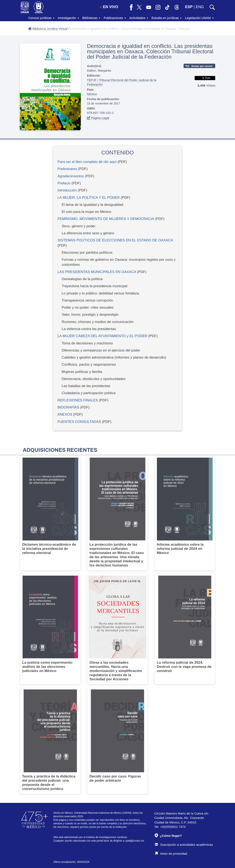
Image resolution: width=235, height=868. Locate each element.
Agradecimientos (71, 176)
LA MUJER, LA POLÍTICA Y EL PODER (89, 198)
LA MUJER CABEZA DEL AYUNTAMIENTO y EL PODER (102, 336)
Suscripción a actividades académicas (184, 845)
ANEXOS (65, 414)
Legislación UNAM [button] (199, 18)
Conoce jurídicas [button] (41, 18)
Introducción (67, 190)
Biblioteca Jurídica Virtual (48, 29)
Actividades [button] (139, 18)
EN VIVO (109, 7)
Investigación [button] (68, 18)
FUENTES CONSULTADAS (79, 422)
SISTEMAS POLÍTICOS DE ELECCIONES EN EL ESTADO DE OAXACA (115, 240)
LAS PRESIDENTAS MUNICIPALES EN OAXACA (97, 272)
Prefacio (64, 183)
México (92, 94)
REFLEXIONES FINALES (78, 400)
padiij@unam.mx (135, 841)
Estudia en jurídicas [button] (167, 18)
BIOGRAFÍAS (68, 407)
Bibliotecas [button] (91, 18)
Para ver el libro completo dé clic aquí (87, 162)
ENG (200, 7)
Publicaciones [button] (115, 18)
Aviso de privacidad (171, 854)
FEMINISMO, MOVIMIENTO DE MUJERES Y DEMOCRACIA (106, 219)
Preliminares (67, 169)
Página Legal (98, 118)
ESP (189, 7)
